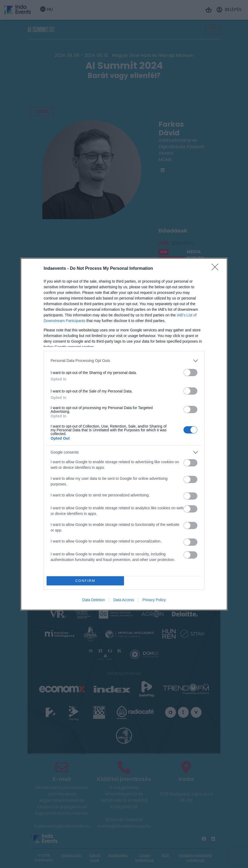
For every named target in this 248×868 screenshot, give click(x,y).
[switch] (190, 373)
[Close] (217, 269)
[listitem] (124, 361)
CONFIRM (85, 581)
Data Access (124, 600)
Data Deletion (94, 600)
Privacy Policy (154, 600)
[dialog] (124, 434)
